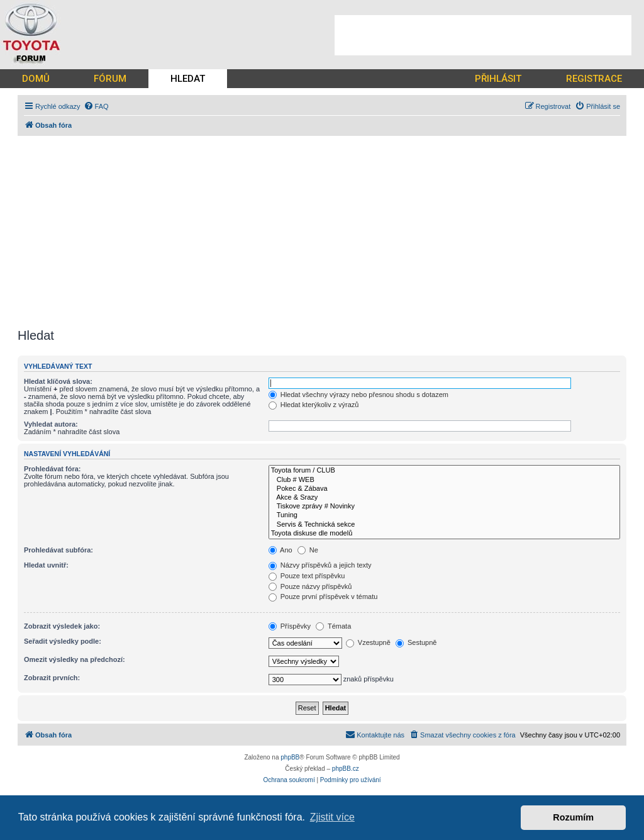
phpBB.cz (346, 769)
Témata (333, 626)
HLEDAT (188, 79)
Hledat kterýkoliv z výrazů (314, 405)
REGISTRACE (594, 79)
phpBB (290, 757)
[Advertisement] (483, 35)
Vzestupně (368, 642)
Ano (280, 550)
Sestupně (416, 642)
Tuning (444, 515)
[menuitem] (96, 106)
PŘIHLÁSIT (498, 79)
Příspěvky (290, 626)
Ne (308, 550)
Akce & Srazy (444, 498)
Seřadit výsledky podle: (63, 641)
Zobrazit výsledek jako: (62, 626)
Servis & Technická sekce (444, 525)
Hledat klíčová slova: (58, 381)
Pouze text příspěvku (307, 576)
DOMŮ (36, 79)
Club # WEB (444, 480)
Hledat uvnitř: (46, 565)
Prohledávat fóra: (52, 469)
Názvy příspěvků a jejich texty (320, 565)
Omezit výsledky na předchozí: (75, 659)
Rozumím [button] (573, 817)
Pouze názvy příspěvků (310, 586)
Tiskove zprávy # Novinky (444, 507)
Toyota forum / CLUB (444, 471)
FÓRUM (110, 79)
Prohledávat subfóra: (58, 550)
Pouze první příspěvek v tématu (323, 596)
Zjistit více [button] (332, 817)
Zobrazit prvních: (52, 678)
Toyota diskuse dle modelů (444, 534)
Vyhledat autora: (51, 424)
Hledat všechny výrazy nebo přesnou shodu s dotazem (358, 395)
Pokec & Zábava (444, 489)
